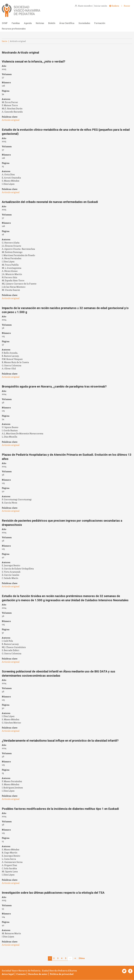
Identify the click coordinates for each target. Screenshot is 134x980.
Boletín (52, 23)
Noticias (40, 23)
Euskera (115, 6)
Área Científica (67, 23)
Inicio (5, 41)
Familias (16, 23)
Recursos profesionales (14, 29)
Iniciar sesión (101, 6)
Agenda (28, 23)
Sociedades (84, 23)
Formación (100, 23)
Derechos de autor (38, 974)
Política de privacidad (62, 974)
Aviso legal (8, 974)
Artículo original (11, 120)
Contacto (21, 974)
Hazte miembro (85, 6)
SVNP (5, 23)
